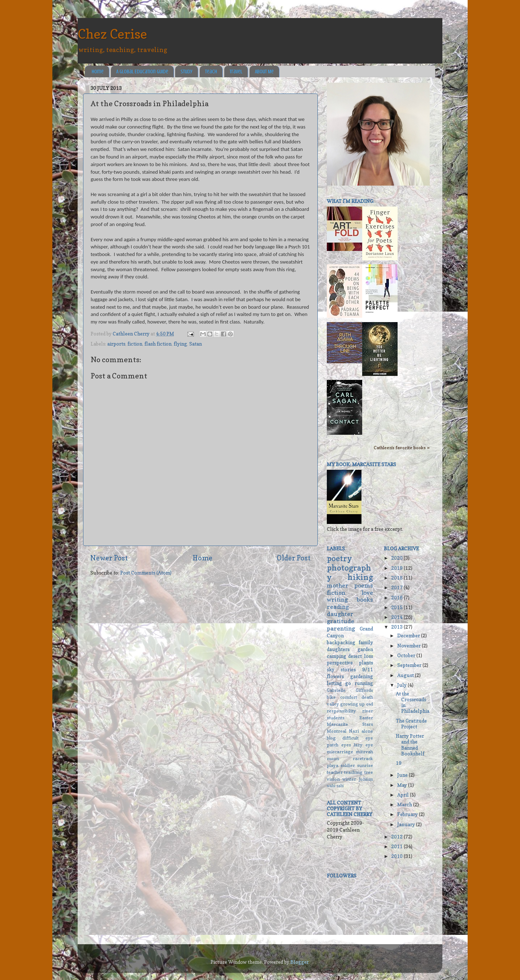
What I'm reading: (350, 201)
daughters (338, 649)
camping (337, 656)
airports (116, 344)
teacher (335, 772)
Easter (366, 718)
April (404, 795)
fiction (135, 344)
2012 (397, 837)
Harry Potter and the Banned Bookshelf (410, 745)
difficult (350, 738)
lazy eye (363, 745)
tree (369, 772)
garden (365, 649)
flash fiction (158, 344)
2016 (397, 598)
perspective (340, 663)
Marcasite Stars (350, 724)
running (364, 683)
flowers (335, 676)
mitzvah (364, 752)
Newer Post (109, 558)
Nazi (354, 731)
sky (331, 669)
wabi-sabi (335, 786)
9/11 (368, 669)
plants (366, 663)
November (409, 646)
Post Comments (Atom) (146, 573)
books (365, 599)
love (367, 593)
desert (355, 656)
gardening (362, 676)
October (407, 655)
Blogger (300, 962)
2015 (397, 607)
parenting (341, 628)
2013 (397, 627)
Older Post (294, 558)
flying (180, 344)
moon (333, 758)
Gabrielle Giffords (350, 690)
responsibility (341, 711)
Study (187, 72)
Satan (196, 344)
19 (399, 763)
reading (338, 607)
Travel (236, 72)
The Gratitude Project (411, 724)
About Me (264, 72)
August (406, 675)
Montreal (337, 731)
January (407, 824)
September (410, 665)
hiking (360, 577)
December (409, 636)
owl (370, 704)
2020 (397, 558)
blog (331, 738)
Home (98, 72)
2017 (397, 587)
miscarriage (340, 752)
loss (369, 656)
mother (338, 585)
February (408, 814)
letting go (339, 683)
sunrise (365, 765)
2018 (397, 578)
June (403, 775)
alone (367, 731)
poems (364, 585)
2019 (397, 568)
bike (331, 697)
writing (337, 599)
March (405, 805)
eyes (346, 745)
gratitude (341, 621)
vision (333, 779)
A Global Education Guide (142, 72)
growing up (352, 704)
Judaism (366, 779)
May (403, 785)
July (402, 685)
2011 (397, 846)
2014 (397, 617)
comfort (349, 697)
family (366, 642)
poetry (339, 558)
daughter (340, 614)
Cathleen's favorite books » (402, 448)
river (368, 711)
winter (349, 779)
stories (348, 669)
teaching (353, 772)
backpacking (341, 642)
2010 (397, 856)
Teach (211, 72)
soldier (348, 765)
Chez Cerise (112, 34)
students (336, 718)
